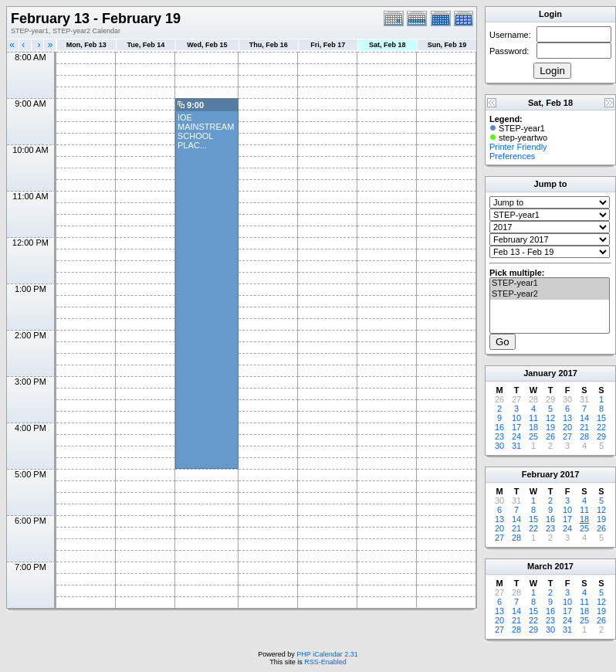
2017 (567, 373)
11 (533, 418)
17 (516, 427)
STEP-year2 (550, 294)
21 (584, 427)
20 (567, 427)
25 (533, 436)
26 (550, 436)
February (540, 474)
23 (499, 436)
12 (550, 418)
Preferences (512, 156)
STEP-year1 (550, 283)
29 (601, 436)
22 (601, 427)
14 (584, 418)
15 (601, 418)
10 (516, 418)
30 (499, 446)
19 (550, 427)
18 (533, 427)
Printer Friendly (518, 147)
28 (584, 436)
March (540, 566)
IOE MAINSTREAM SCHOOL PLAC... (206, 131)
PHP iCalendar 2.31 (327, 654)
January (540, 373)
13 (567, 418)
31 (516, 446)
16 (499, 427)
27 (567, 436)
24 (516, 436)
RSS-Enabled (325, 662)
